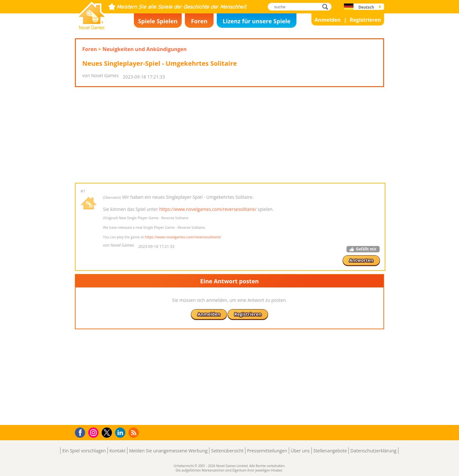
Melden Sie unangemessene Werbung (168, 451)
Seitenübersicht (227, 451)
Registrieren (365, 20)
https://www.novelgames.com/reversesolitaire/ (208, 209)
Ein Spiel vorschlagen (84, 451)
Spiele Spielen (158, 21)
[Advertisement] (229, 135)
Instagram (94, 432)
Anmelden (328, 20)
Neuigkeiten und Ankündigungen (144, 49)
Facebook (82, 432)
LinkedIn (121, 433)
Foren (199, 21)
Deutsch (366, 7)
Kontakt (117, 451)
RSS (134, 432)
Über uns (300, 451)
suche (327, 7)
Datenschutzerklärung (373, 451)
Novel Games (91, 27)
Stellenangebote (330, 451)
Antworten (361, 260)
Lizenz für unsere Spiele (257, 21)
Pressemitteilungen (267, 451)
